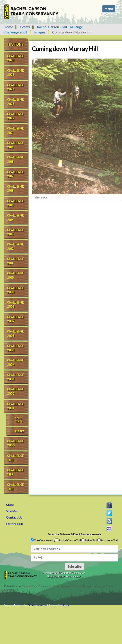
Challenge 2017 (16, 174)
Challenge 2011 (16, 261)
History (16, 44)
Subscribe (75, 566)
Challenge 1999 (16, 458)
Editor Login (15, 524)
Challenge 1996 (16, 487)
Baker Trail (90, 540)
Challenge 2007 (16, 319)
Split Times (19, 420)
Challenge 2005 (16, 348)
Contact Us (14, 517)
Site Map (12, 511)
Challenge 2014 (16, 218)
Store (10, 505)
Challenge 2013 (16, 232)
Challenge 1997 (16, 472)
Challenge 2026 (16, 58)
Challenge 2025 (16, 73)
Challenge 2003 (16, 377)
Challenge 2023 (16, 102)
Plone (66, 605)
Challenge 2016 (16, 189)
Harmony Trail (108, 540)
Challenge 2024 (16, 87)
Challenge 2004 (16, 362)
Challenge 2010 (16, 275)
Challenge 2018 (16, 159)
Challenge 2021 (16, 131)
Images (40, 32)
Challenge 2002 (16, 391)
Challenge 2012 (16, 247)
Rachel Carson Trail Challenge (60, 27)
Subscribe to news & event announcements (74, 534)
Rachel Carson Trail (68, 540)
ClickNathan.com (37, 605)
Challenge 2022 (16, 116)
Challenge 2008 (16, 305)
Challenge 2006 (16, 334)
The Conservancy (43, 540)
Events (25, 27)
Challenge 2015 (16, 203)
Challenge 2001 (15, 32)
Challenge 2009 (16, 290)
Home (8, 27)
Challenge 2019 (16, 145)
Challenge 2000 (16, 443)
